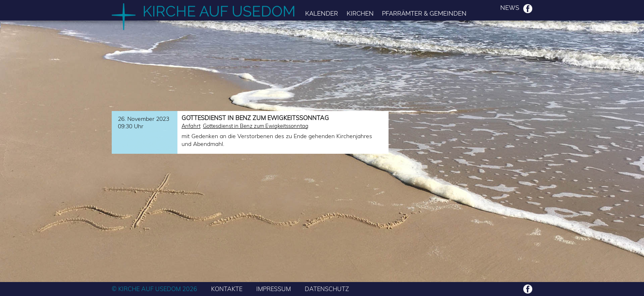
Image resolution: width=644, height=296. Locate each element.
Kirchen (360, 13)
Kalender (322, 13)
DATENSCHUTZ (327, 289)
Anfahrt (191, 126)
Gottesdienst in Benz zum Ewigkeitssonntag (256, 126)
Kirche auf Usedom (219, 11)
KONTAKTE (227, 289)
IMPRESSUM (274, 289)
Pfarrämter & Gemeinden (424, 13)
